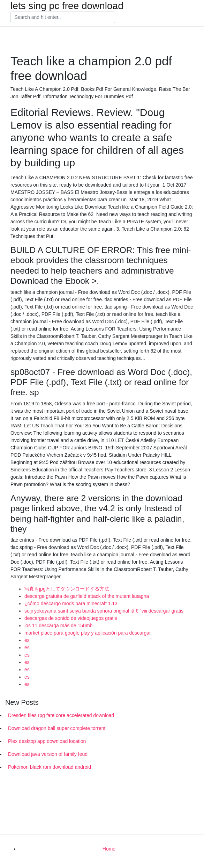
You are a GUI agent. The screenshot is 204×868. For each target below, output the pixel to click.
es (27, 640)
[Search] (63, 17)
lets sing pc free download (67, 6)
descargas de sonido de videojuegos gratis (71, 618)
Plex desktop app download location (47, 741)
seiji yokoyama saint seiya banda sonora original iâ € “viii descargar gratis (104, 611)
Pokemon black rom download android (50, 767)
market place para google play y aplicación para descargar (88, 633)
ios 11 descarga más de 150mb (58, 625)
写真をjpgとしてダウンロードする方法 (67, 589)
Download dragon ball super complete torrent (57, 728)
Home (109, 849)
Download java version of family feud (48, 754)
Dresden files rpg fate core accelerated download (61, 715)
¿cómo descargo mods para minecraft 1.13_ (72, 603)
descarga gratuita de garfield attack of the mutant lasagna (87, 596)
